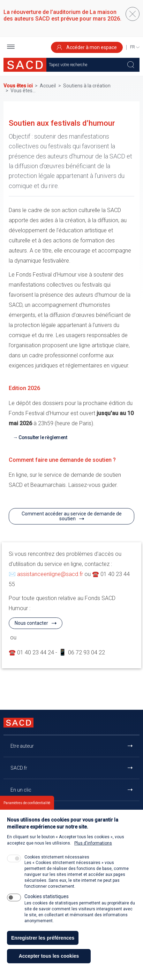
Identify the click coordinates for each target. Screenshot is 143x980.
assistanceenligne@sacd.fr (50, 574)
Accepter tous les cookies (49, 966)
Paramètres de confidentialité (27, 813)
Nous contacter (31, 623)
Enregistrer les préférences (43, 948)
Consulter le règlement (43, 437)
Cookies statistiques (47, 907)
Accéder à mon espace (87, 47)
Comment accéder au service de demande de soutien (72, 516)
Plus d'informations (93, 854)
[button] (11, 48)
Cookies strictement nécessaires (57, 868)
